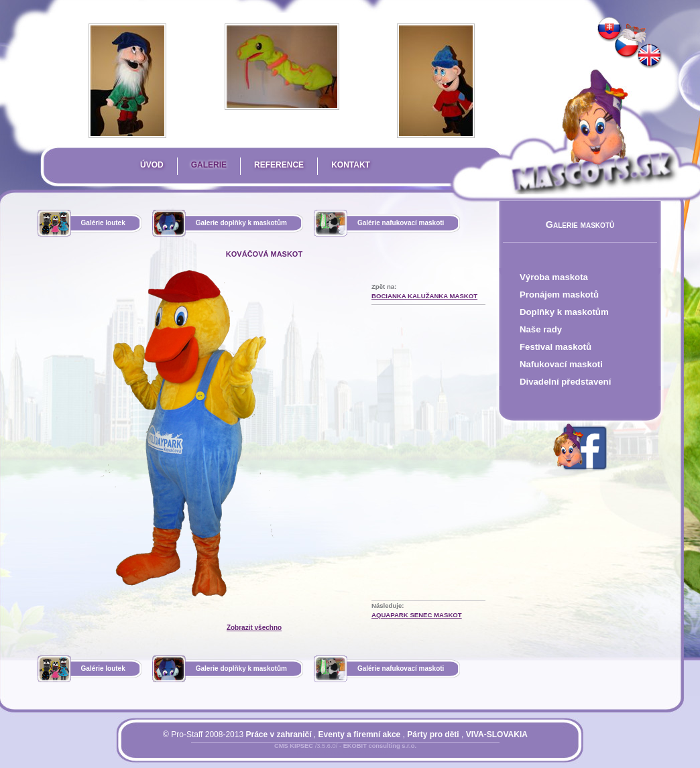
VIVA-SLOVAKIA (497, 734)
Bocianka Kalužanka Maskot (424, 296)
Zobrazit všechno (254, 628)
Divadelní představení (565, 382)
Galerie (209, 165)
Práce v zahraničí (278, 734)
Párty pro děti (433, 734)
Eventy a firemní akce (360, 734)
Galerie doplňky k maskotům (241, 223)
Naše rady (541, 329)
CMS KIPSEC (294, 746)
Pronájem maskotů (559, 295)
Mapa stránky (368, 754)
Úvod (152, 165)
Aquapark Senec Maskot (417, 615)
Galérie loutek (103, 223)
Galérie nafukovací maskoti (401, 223)
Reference (279, 165)
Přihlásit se (318, 754)
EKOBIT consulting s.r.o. (380, 746)
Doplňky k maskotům (564, 312)
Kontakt (351, 165)
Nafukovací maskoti (561, 364)
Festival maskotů (556, 347)
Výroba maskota (554, 277)
